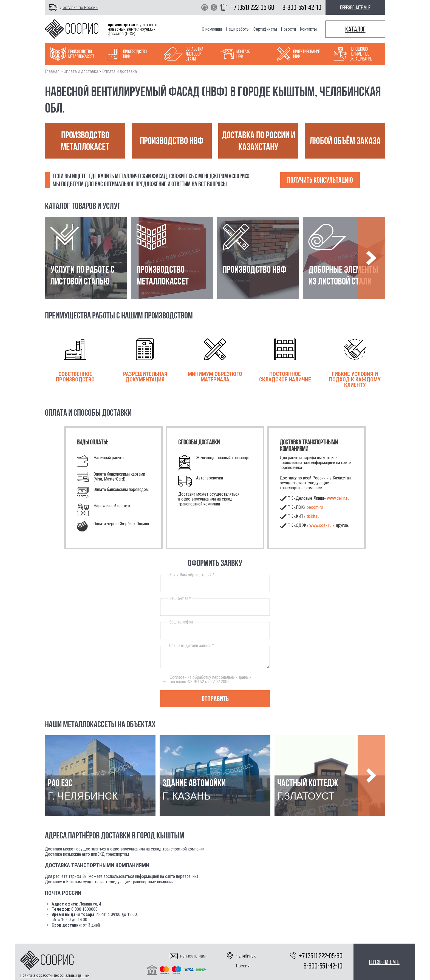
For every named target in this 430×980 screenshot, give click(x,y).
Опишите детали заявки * (191, 646)
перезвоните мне (355, 7)
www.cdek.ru (320, 525)
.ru (313, 516)
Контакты (308, 29)
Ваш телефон (181, 622)
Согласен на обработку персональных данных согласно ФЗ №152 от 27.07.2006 (207, 680)
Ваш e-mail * (180, 599)
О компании (212, 29)
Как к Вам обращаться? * (192, 575)
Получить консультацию (320, 180)
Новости (288, 29)
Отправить (215, 699)
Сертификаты (265, 29)
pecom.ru (315, 507)
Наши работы (238, 29)
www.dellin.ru (338, 498)
